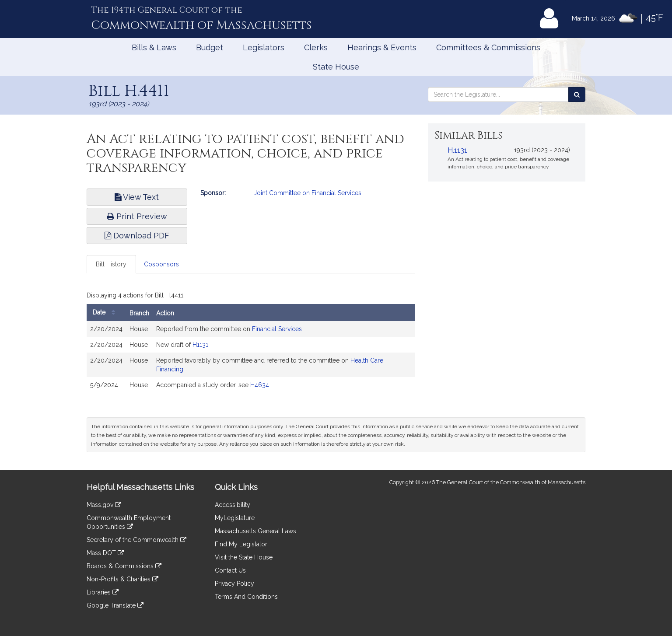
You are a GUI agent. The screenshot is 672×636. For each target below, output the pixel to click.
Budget (210, 47)
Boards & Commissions (124, 566)
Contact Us (230, 570)
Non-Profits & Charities (122, 579)
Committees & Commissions (488, 47)
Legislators (264, 47)
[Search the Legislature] (577, 94)
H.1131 (457, 150)
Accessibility (233, 505)
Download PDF (137, 236)
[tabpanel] (251, 343)
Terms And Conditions (246, 597)
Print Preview (137, 216)
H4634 (260, 385)
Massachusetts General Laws (255, 531)
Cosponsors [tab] (161, 264)
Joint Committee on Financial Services (308, 193)
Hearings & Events (382, 47)
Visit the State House (244, 557)
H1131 (200, 345)
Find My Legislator (241, 544)
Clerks (316, 47)
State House (336, 67)
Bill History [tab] (111, 264)
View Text (137, 197)
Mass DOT (105, 553)
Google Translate (115, 605)
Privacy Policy (234, 584)
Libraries (103, 592)
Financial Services (277, 329)
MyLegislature (235, 518)
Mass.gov (104, 505)
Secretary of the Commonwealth (136, 540)
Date (106, 313)
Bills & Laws (154, 47)
